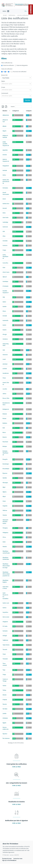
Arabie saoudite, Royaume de (6, 144)
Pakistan (5, 510)
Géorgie (5, 334)
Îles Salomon (6, 738)
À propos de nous (7, 859)
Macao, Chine (6, 398)
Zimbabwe (5, 718)
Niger (4, 487)
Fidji (4, 297)
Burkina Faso (6, 204)
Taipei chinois (6, 645)
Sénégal (5, 636)
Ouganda (5, 506)
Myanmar (5, 473)
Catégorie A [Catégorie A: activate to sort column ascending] (16, 111)
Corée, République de (5, 257)
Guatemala (5, 320)
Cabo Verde (5, 218)
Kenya (4, 378)
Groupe (3, 87)
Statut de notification (8, 65)
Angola (4, 131)
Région (3, 81)
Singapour (5, 622)
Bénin (4, 213)
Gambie (5, 306)
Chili (4, 231)
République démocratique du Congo (6, 566)
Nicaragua (5, 483)
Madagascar (6, 409)
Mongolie (5, 459)
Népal (4, 497)
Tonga (4, 675)
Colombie (5, 241)
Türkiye (4, 690)
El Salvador (6, 286)
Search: (21, 107)
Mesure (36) (4, 75)
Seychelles (5, 612)
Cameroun (5, 227)
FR (26, 11)
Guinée (4, 325)
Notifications (12, 15)
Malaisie (5, 414)
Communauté (5, 93)
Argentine (5, 150)
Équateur (5, 734)
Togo (4, 670)
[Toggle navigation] (6, 11)
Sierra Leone (6, 617)
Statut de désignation (21, 65)
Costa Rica (5, 263)
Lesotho (5, 389)
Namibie (5, 478)
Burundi (5, 208)
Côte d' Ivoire (6, 272)
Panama (5, 515)
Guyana (4, 330)
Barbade (5, 170)
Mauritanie (5, 442)
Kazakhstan (6, 373)
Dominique (5, 281)
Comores (5, 245)
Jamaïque (5, 364)
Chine (4, 236)
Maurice (5, 437)
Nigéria (4, 492)
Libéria (4, 394)
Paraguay (5, 528)
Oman (4, 501)
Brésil (4, 199)
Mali (4, 428)
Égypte (4, 723)
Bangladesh (6, 166)
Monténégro (6, 464)
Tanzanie (5, 650)
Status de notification (7, 69)
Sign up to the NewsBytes (9, 860)
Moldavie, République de (5, 453)
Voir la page (16, 767)
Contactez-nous (18, 859)
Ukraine (5, 695)
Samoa (4, 608)
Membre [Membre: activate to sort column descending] (5, 111)
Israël (4, 359)
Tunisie (4, 686)
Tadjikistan (5, 640)
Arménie (5, 155)
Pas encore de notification (19, 72)
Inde (4, 350)
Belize (4, 175)
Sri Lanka (5, 626)
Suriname (5, 631)
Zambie (4, 713)
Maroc (4, 432)
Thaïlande (5, 659)
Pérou (4, 537)
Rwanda (5, 547)
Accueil (5, 15)
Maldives (5, 423)
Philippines (5, 533)
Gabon (4, 302)
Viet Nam (5, 709)
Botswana (5, 188)
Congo (4, 250)
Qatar (4, 542)
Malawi (4, 419)
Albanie (4, 126)
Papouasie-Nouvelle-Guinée (6, 522)
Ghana (4, 311)
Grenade (5, 316)
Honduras (5, 339)
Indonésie (5, 355)
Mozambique (6, 469)
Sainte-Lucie (6, 603)
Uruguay (5, 700)
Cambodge (5, 222)
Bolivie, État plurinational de (6, 182)
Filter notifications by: (7, 63)
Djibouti (5, 277)
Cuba (4, 268)
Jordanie (5, 369)
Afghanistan (6, 115)
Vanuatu (5, 704)
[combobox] (16, 78)
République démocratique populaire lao (6, 574)
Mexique (5, 446)
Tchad (4, 654)
